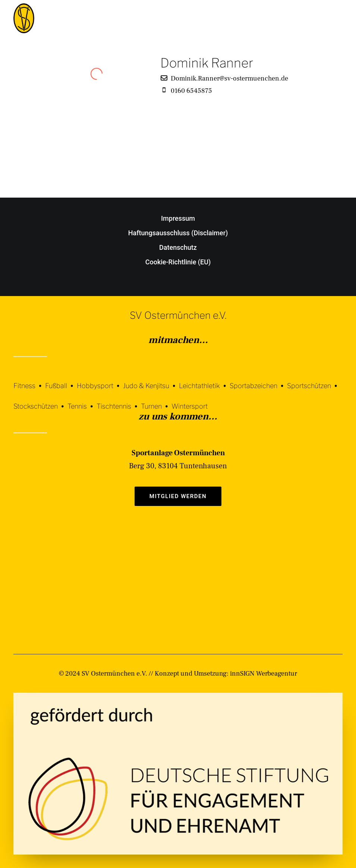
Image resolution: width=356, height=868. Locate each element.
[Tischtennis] (119, 401)
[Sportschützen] (314, 380)
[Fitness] (29, 381)
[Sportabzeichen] (258, 380)
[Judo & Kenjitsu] (151, 380)
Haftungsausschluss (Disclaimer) (178, 233)
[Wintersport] (190, 401)
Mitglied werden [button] (178, 496)
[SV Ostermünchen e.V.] (24, 18)
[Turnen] (156, 401)
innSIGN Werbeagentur (264, 674)
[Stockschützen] (40, 401)
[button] (339, 18)
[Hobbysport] (100, 380)
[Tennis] (82, 401)
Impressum (178, 218)
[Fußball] (61, 380)
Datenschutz (178, 247)
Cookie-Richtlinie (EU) (178, 262)
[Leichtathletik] (204, 380)
